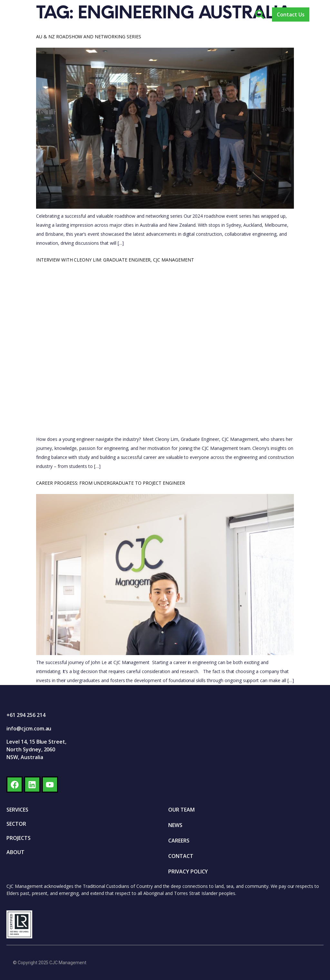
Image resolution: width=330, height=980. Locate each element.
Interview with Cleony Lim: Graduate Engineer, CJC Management (115, 260)
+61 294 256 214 (26, 715)
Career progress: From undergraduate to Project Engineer (111, 483)
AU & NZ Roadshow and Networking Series (89, 37)
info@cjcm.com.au (29, 728)
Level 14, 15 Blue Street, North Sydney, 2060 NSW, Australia (36, 749)
